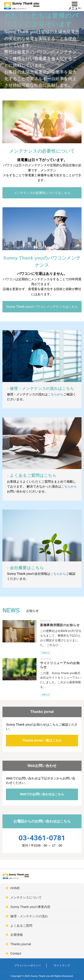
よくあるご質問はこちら (33, 475)
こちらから (56, 394)
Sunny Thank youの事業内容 (30, 907)
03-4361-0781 (42, 838)
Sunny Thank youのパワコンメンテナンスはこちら (42, 307)
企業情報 (17, 935)
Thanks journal (21, 944)
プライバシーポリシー (28, 965)
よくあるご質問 (21, 926)
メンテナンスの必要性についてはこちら (42, 193)
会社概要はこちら (27, 568)
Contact (16, 953)
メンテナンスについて (26, 897)
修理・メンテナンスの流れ (29, 916)
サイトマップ (62, 965)
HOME (15, 888)
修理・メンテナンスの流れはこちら (42, 388)
